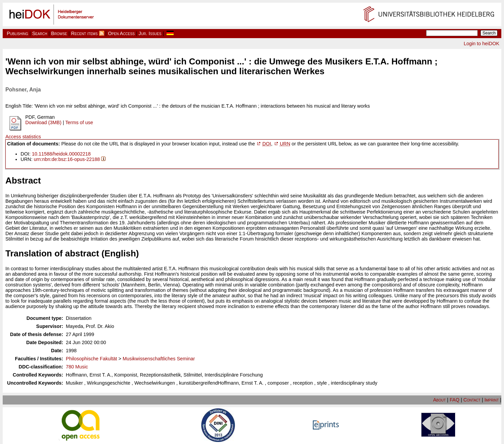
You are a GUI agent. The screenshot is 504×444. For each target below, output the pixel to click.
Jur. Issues (150, 33)
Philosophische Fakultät (91, 359)
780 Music (77, 367)
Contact (472, 400)
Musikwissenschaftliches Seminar (159, 359)
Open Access (121, 33)
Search (40, 33)
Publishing (18, 33)
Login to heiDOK (481, 44)
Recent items (84, 33)
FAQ (455, 400)
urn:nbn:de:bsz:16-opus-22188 (67, 159)
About (439, 400)
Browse (59, 33)
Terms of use (79, 122)
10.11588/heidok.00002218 (61, 154)
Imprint (492, 400)
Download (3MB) (43, 122)
